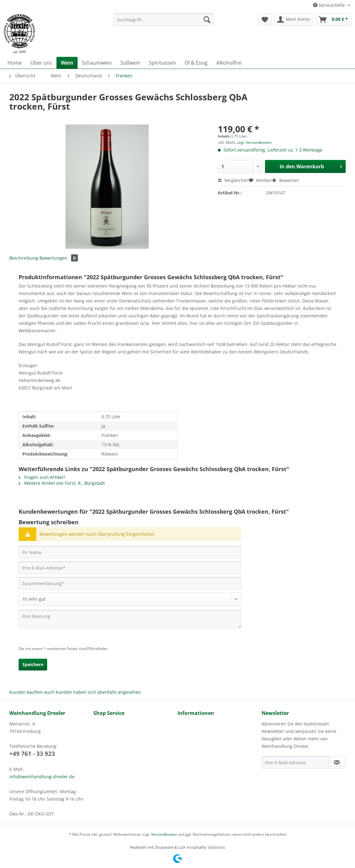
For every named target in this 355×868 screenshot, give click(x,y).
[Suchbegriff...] (164, 20)
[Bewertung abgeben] (130, 599)
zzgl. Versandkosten (254, 142)
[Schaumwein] (97, 63)
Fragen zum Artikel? (42, 477)
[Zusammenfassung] (130, 583)
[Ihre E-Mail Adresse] (295, 762)
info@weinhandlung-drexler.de (42, 777)
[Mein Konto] (294, 20)
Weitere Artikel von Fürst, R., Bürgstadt (62, 483)
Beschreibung (24, 258)
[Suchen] (207, 20)
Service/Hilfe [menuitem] (330, 5)
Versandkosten (164, 834)
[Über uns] (41, 63)
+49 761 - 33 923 (32, 754)
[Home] (15, 63)
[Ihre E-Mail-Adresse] (130, 568)
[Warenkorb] (334, 20)
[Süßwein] (130, 63)
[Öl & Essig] (196, 63)
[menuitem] (164, 23)
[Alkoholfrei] (229, 63)
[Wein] (67, 63)
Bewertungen (59, 258)
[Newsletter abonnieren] (337, 762)
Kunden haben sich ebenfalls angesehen (98, 692)
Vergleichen (233, 180)
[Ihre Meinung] (130, 619)
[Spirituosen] (162, 63)
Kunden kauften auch (32, 692)
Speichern (33, 664)
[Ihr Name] (130, 552)
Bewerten (285, 180)
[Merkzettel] (265, 20)
